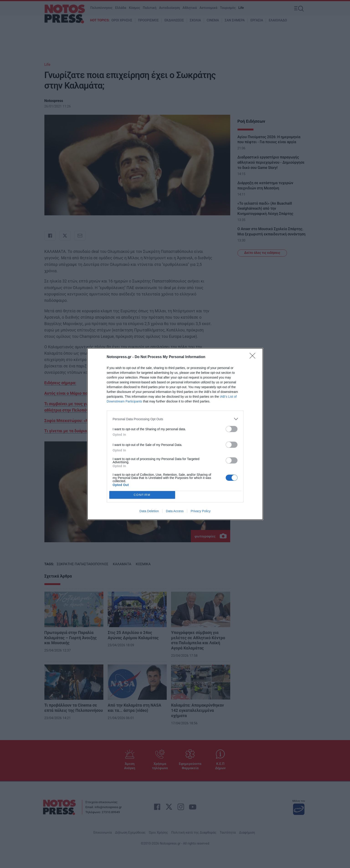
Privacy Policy (201, 511)
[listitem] (175, 419)
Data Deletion (149, 511)
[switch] (232, 429)
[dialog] (175, 434)
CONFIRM (142, 495)
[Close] (254, 357)
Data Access (175, 511)
